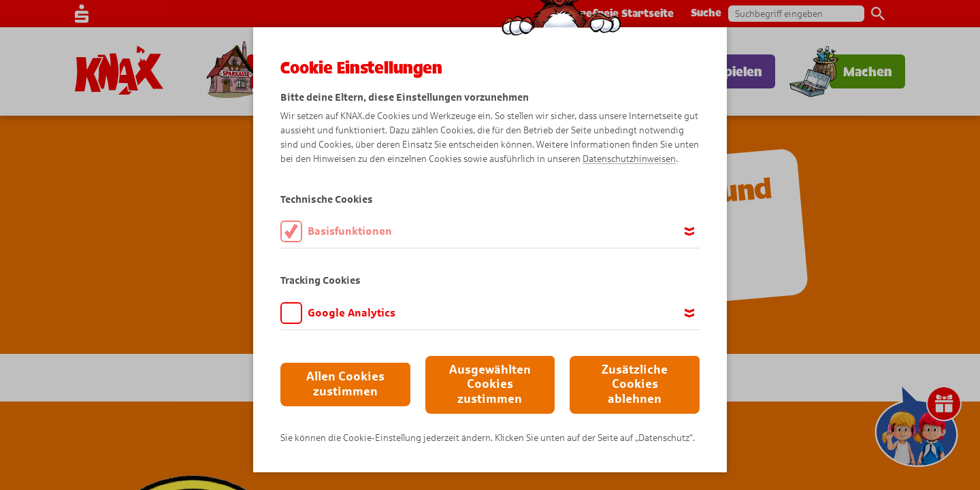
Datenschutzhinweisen (629, 159)
